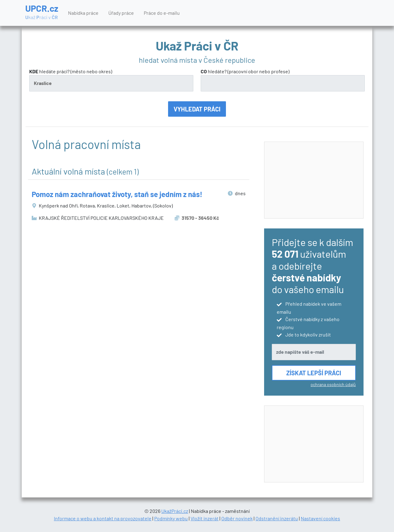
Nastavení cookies (320, 518)
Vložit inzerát (205, 518)
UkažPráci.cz (175, 511)
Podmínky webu (171, 518)
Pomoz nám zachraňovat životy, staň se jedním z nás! (117, 194)
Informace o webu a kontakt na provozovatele (103, 518)
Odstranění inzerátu (277, 518)
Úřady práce (121, 13)
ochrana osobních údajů (333, 384)
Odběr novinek (237, 518)
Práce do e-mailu (162, 13)
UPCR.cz (42, 12)
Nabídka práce (83, 13)
